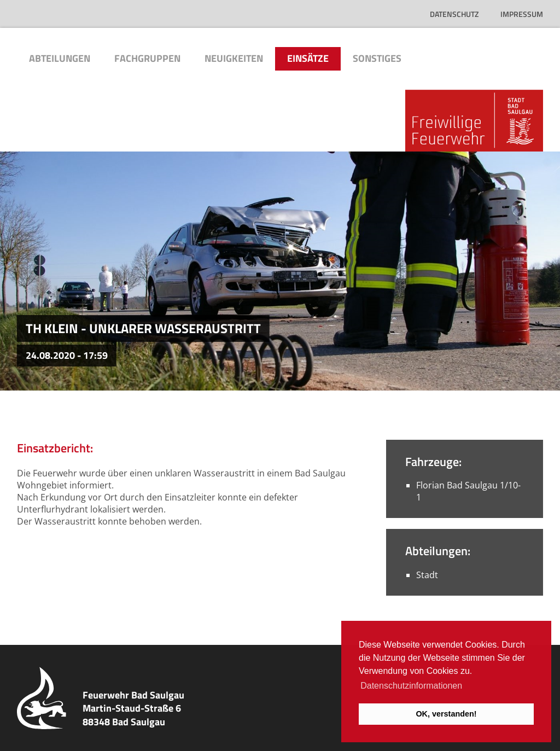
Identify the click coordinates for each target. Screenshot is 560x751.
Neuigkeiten (234, 58)
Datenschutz (454, 14)
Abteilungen (60, 58)
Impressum (522, 14)
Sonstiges (377, 58)
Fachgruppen (147, 58)
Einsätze (308, 58)
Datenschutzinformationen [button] (411, 686)
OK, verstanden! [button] (446, 714)
